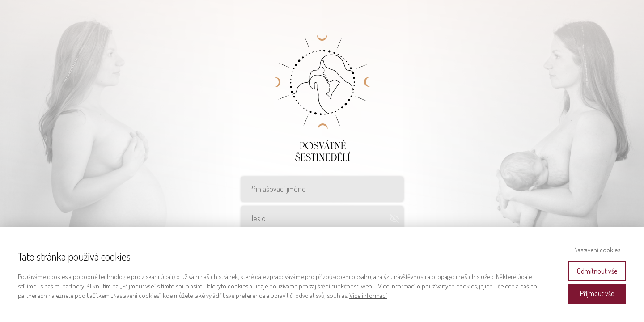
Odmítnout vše (597, 271)
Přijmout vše (597, 293)
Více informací (368, 295)
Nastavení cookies (597, 250)
